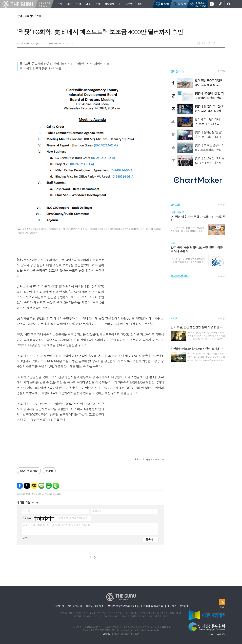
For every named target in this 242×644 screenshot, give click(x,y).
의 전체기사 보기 (148, 459)
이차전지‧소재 (33, 16)
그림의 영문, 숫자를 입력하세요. (72, 518)
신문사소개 (59, 606)
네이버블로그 (41, 486)
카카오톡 (34, 486)
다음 (95, 557)
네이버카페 (49, 486)
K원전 (174, 319)
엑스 (27, 486)
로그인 (220, 4)
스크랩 (213, 43)
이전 (86, 557)
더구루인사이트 (179, 276)
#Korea (49, 471)
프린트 (208, 43)
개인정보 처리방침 (95, 606)
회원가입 (212, 4)
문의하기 (184, 606)
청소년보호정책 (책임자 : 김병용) (124, 606)
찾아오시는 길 (75, 606)
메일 (203, 43)
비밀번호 (97, 511)
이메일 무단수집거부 (153, 606)
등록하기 (151, 539)
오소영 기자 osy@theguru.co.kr (31, 43)
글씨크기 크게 (219, 43)
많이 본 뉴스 (177, 71)
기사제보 (172, 606)
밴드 (56, 486)
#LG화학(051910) (29, 471)
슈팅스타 (175, 205)
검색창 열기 (229, 4)
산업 (19, 16)
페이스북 (20, 486)
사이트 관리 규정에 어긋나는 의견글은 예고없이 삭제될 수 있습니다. (57, 525)
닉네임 (26, 511)
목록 (198, 43)
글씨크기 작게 (223, 43)
